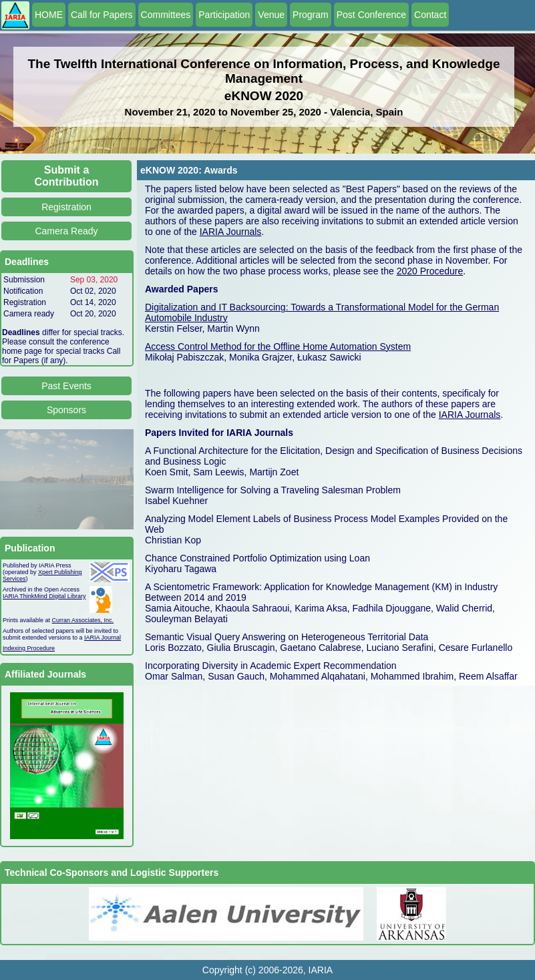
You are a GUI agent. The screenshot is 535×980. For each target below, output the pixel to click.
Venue (271, 15)
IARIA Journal (103, 638)
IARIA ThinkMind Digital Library (44, 596)
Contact (430, 15)
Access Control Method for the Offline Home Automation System (278, 346)
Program (311, 15)
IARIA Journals (231, 232)
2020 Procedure (430, 271)
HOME (49, 15)
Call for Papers (102, 15)
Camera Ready (66, 231)
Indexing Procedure (29, 648)
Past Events (66, 386)
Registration (66, 207)
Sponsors (66, 410)
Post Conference (371, 15)
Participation (224, 15)
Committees (166, 15)
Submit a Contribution (67, 176)
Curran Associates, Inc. (83, 620)
